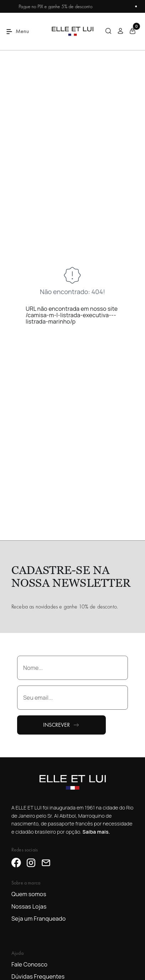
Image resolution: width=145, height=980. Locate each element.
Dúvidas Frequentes (38, 976)
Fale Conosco (29, 964)
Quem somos (29, 894)
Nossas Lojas (29, 906)
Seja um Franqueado (38, 919)
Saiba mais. (96, 832)
